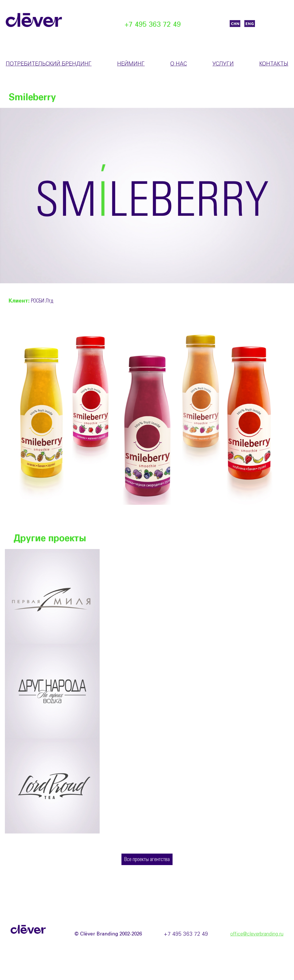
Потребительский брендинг (49, 64)
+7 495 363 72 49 (153, 25)
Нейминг (131, 64)
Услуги (223, 64)
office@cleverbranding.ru (257, 934)
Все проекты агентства (147, 860)
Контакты (274, 64)
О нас (179, 64)
